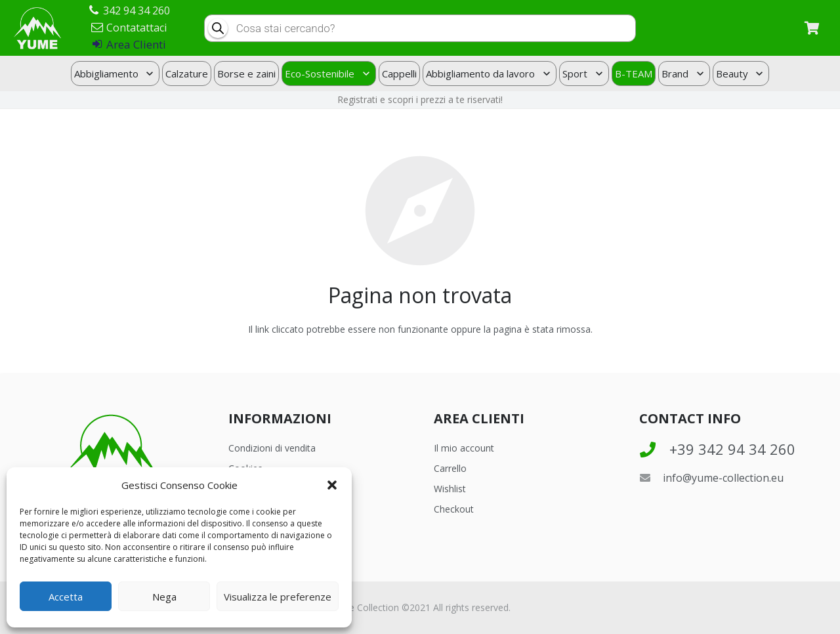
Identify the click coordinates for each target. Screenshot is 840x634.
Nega (164, 597)
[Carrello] (812, 28)
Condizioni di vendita (272, 448)
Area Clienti (129, 44)
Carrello (450, 468)
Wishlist (450, 489)
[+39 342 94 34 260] (654, 450)
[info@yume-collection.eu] (651, 478)
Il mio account (464, 448)
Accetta (66, 597)
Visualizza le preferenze (278, 597)
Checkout (454, 509)
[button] (332, 485)
